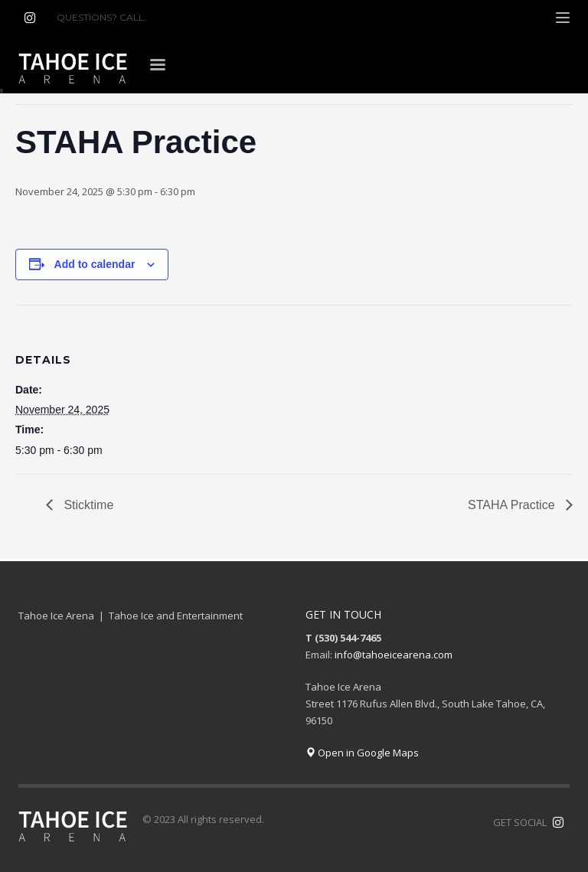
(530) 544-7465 (186, 17)
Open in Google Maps (362, 753)
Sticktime (87, 505)
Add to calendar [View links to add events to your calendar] (95, 264)
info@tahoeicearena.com (394, 655)
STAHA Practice (513, 505)
